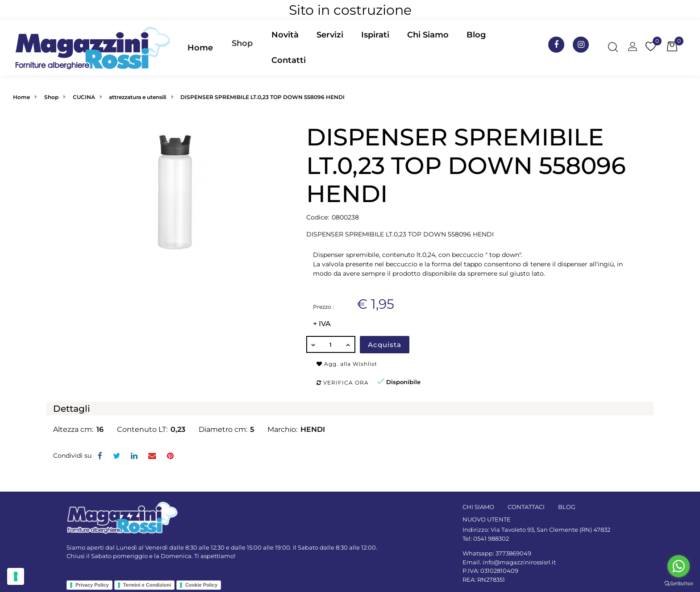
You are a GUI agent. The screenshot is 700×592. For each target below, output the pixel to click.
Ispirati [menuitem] (375, 35)
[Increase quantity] (349, 344)
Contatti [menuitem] (289, 60)
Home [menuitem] (200, 48)
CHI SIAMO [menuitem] (478, 507)
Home (21, 97)
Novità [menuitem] (285, 35)
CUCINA (84, 97)
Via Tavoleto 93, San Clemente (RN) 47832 (550, 530)
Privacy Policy (92, 585)
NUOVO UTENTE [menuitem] (487, 519)
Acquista (385, 345)
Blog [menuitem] (476, 35)
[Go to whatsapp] (679, 566)
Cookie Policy (201, 585)
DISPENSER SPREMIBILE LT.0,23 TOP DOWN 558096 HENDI (262, 97)
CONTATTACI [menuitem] (526, 507)
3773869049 (513, 553)
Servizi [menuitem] (330, 35)
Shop (242, 43)
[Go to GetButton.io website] (679, 583)
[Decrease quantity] (313, 344)
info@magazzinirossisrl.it (519, 562)
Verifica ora (343, 383)
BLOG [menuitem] (567, 507)
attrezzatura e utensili (137, 97)
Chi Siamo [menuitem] (428, 35)
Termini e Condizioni (147, 585)
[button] (173, 190)
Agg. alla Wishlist (347, 364)
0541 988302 (491, 538)
